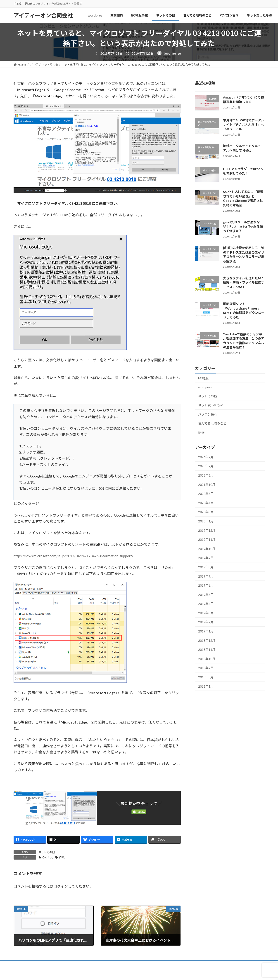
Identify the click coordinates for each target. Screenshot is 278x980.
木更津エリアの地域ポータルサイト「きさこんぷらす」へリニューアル (243, 125)
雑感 (201, 433)
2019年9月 (206, 558)
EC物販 (203, 378)
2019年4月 (206, 604)
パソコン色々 (208, 414)
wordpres (205, 387)
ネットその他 (47, 852)
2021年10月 (207, 485)
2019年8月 (206, 567)
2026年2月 (206, 457)
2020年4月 (206, 503)
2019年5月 (206, 595)
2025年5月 (206, 475)
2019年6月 (206, 585)
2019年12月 (207, 530)
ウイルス (48, 857)
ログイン (61, 886)
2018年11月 (207, 650)
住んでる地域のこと (212, 424)
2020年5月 (206, 494)
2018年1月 (206, 686)
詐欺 (62, 857)
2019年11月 (207, 539)
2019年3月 (206, 613)
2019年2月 (206, 622)
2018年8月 (206, 677)
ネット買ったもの (211, 405)
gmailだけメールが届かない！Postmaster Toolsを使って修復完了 (243, 226)
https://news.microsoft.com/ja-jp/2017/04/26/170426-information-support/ (73, 556)
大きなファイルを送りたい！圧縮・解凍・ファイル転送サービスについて (243, 282)
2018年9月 (206, 668)
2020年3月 (206, 512)
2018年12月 (207, 640)
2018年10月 (207, 659)
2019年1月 (206, 631)
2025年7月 (206, 466)
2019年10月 (207, 549)
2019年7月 (206, 576)
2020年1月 (206, 521)
